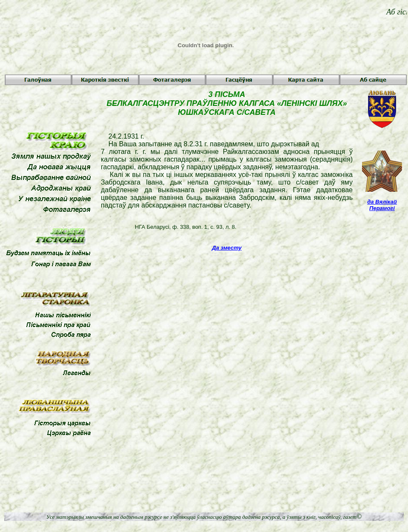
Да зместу (227, 248)
